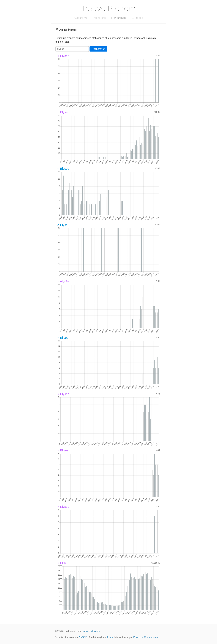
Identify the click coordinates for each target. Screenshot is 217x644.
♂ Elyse (62, 225)
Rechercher (98, 49)
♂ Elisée (63, 338)
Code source (151, 637)
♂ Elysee (63, 169)
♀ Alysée (63, 281)
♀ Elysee (63, 394)
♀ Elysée (63, 56)
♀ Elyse (62, 112)
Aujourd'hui (81, 18)
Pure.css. (138, 637)
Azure (110, 637)
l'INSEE (83, 637)
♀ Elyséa (63, 507)
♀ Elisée (63, 450)
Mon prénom (119, 18)
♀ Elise (62, 563)
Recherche (99, 18)
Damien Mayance (91, 631)
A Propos (138, 18)
